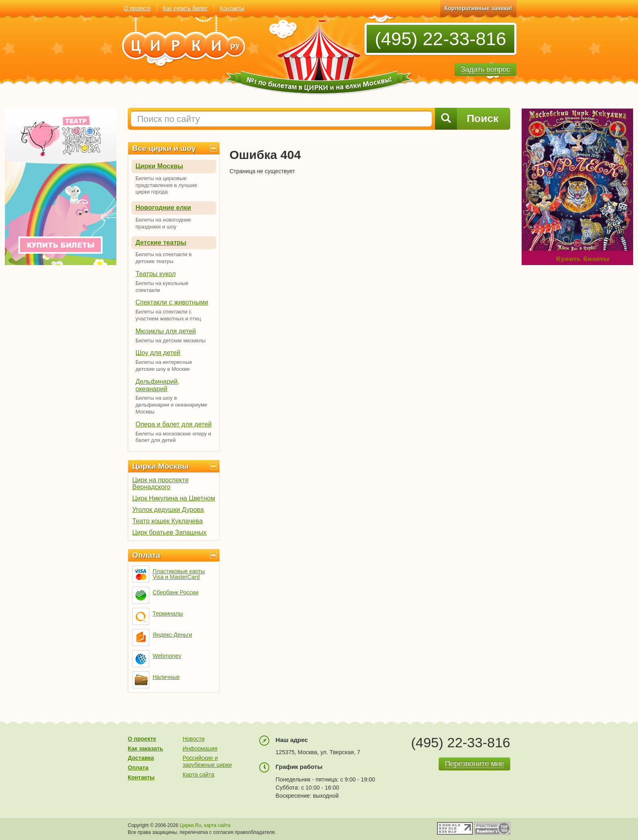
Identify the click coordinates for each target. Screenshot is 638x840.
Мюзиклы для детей (166, 331)
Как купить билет (185, 8)
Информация (200, 749)
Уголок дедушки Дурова (168, 510)
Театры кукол (156, 274)
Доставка (141, 758)
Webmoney (167, 656)
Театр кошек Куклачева (167, 521)
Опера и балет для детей (174, 424)
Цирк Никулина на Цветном (174, 498)
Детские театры (161, 243)
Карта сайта (199, 775)
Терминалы (168, 614)
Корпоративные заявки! (478, 8)
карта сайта (217, 825)
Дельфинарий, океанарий (157, 385)
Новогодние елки (163, 208)
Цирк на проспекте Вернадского (161, 483)
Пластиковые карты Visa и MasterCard (179, 574)
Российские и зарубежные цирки (207, 761)
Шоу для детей (158, 353)
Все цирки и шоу (164, 148)
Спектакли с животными (172, 302)
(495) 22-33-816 (440, 39)
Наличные (166, 677)
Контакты (232, 8)
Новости (194, 739)
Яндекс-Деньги (172, 635)
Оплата (146, 555)
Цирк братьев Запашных (169, 532)
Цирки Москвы (159, 166)
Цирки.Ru (191, 825)
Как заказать (145, 749)
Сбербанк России (176, 592)
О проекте (137, 8)
